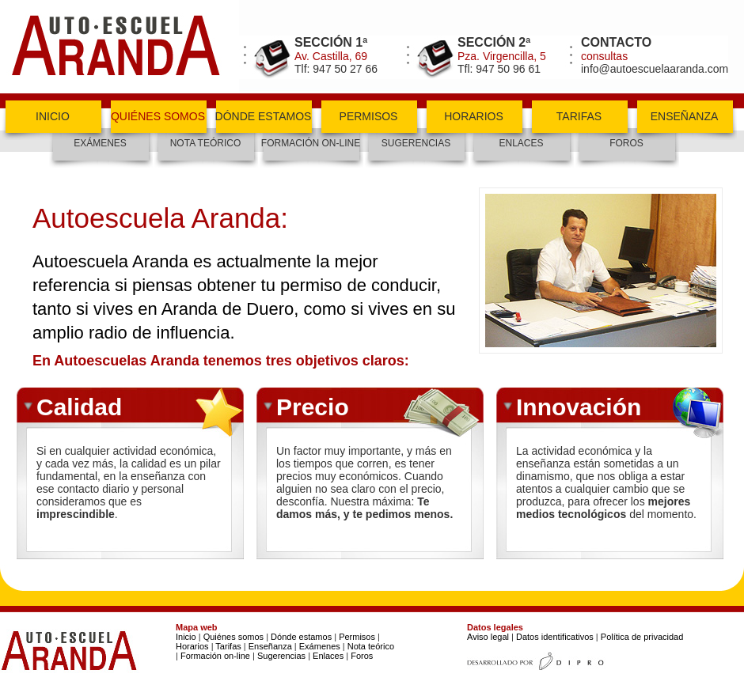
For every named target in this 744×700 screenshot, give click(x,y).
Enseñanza (269, 646)
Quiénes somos (233, 637)
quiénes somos (158, 116)
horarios (474, 116)
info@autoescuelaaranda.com (655, 69)
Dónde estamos (301, 637)
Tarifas (228, 646)
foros (626, 143)
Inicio (186, 637)
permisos (369, 116)
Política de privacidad (642, 637)
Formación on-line (215, 656)
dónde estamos (264, 116)
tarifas (579, 116)
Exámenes (320, 646)
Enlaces (328, 656)
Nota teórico (371, 646)
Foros (362, 656)
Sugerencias (416, 143)
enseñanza (685, 116)
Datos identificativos (555, 637)
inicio (53, 116)
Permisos (357, 637)
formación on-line (311, 143)
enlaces (521, 143)
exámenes (100, 143)
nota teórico (206, 143)
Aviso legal (488, 637)
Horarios (192, 646)
